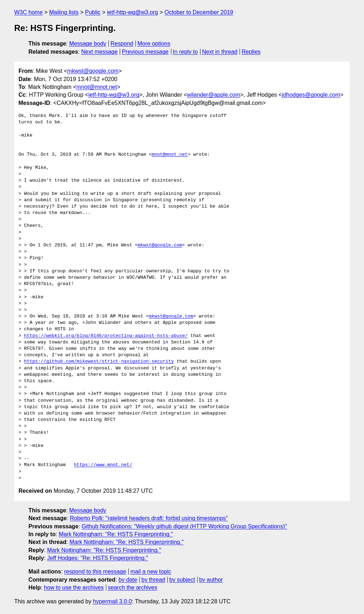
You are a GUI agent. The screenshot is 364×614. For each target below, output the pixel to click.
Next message (100, 52)
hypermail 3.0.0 (112, 601)
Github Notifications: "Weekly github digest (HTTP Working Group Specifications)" (184, 526)
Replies (251, 52)
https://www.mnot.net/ (103, 465)
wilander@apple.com (214, 95)
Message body (88, 44)
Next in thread (220, 52)
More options (154, 44)
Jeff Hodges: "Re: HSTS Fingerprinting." (97, 558)
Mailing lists (64, 12)
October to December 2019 (199, 12)
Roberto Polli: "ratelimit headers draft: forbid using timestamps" (149, 518)
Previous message (145, 52)
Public (93, 12)
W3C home (28, 12)
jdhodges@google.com (311, 95)
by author (211, 580)
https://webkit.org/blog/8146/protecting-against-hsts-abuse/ (106, 336)
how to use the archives (74, 588)
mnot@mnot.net (97, 87)
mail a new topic (151, 572)
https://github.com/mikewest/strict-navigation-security (99, 362)
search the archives (133, 588)
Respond (122, 44)
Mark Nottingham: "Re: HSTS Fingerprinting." (116, 534)
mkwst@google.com (93, 71)
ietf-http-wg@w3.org (132, 12)
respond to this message (95, 572)
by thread (153, 580)
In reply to (185, 52)
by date (128, 580)
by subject (182, 580)
